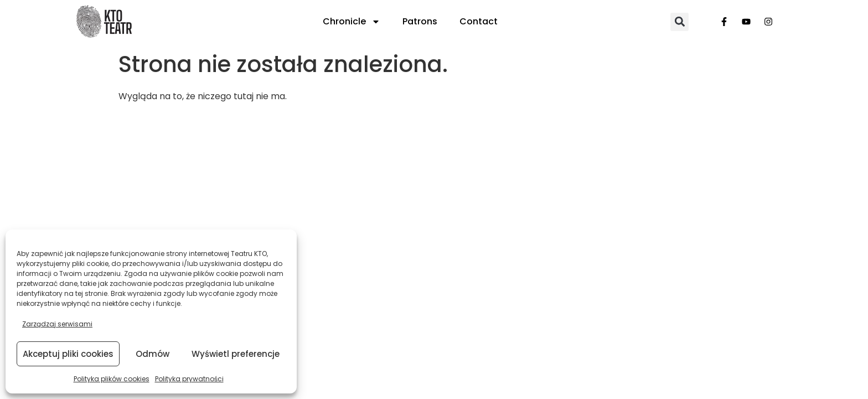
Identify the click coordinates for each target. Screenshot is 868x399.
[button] (680, 22)
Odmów (153, 354)
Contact (479, 21)
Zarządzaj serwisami (57, 324)
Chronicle (352, 22)
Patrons (420, 21)
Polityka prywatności (189, 379)
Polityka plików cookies (112, 379)
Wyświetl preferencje (236, 354)
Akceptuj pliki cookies (68, 354)
